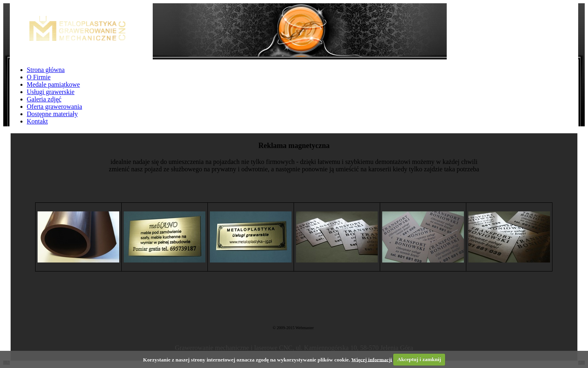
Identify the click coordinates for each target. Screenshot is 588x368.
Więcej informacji (372, 359)
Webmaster (304, 328)
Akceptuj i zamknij (419, 359)
